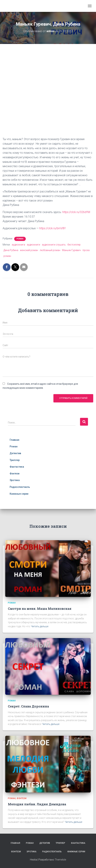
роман (7, 256)
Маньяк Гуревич (71, 250)
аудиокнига (18, 245)
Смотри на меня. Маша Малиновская (40, 609)
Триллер (15, 460)
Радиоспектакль (20, 487)
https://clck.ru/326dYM (76, 212)
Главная (14, 440)
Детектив (15, 453)
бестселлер (74, 245)
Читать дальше (40, 626)
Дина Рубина (11, 250)
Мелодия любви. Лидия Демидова (37, 804)
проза (86, 250)
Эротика (15, 480)
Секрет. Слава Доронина (28, 706)
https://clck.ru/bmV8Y (52, 228)
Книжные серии (19, 494)
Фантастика (17, 467)
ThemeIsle (60, 860)
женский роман (29, 250)
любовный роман (50, 250)
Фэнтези (15, 474)
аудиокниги (33, 245)
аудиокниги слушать (54, 245)
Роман (20, 239)
